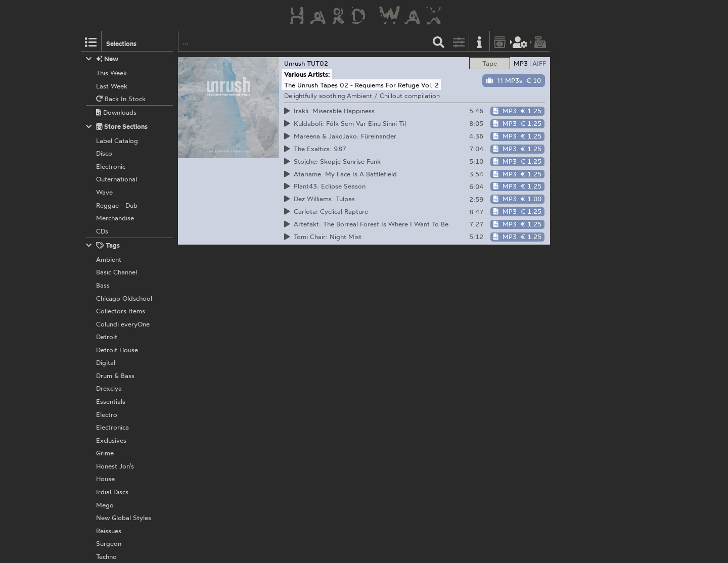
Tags (103, 245)
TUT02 (317, 63)
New (102, 59)
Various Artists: (307, 74)
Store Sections (117, 127)
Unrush (294, 63)
